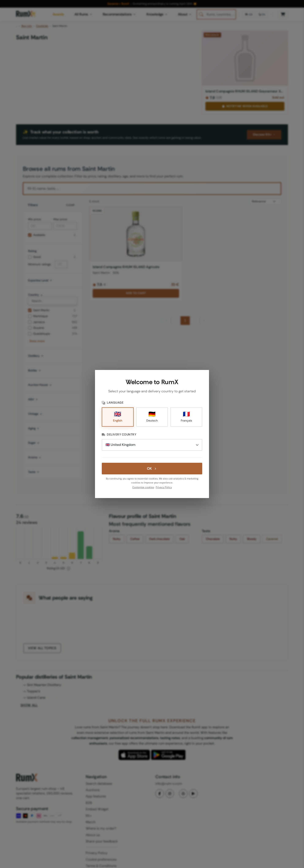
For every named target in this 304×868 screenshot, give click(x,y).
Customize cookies (143, 487)
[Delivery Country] (152, 445)
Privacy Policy (164, 487)
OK (152, 468)
